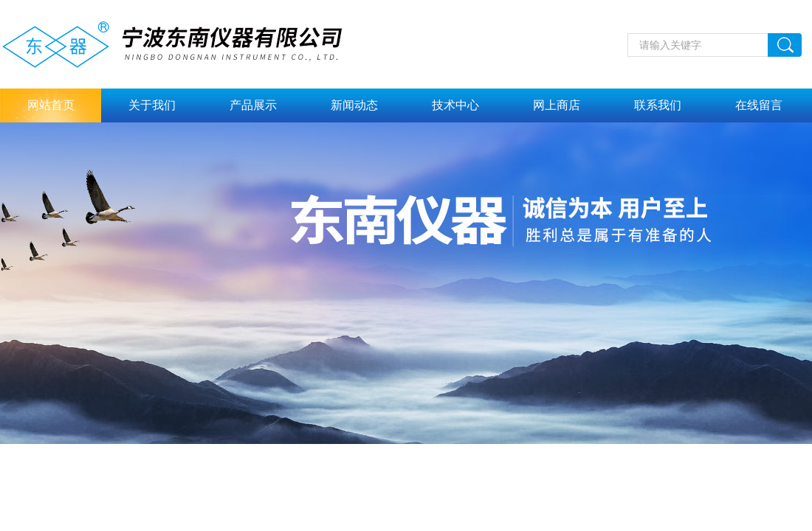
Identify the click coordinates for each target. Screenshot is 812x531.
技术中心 (455, 105)
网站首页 (51, 105)
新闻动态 (354, 105)
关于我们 (152, 105)
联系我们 (658, 105)
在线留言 (759, 105)
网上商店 (557, 105)
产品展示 (253, 105)
